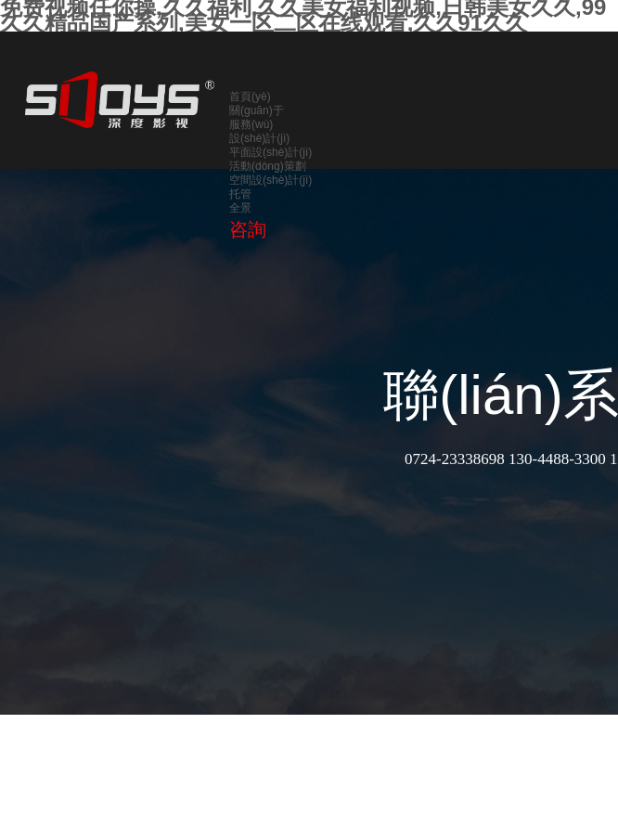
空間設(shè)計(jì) (270, 180)
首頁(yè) (250, 97)
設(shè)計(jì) (259, 138)
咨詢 (248, 229)
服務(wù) (251, 124)
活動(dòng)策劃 (268, 166)
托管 (240, 194)
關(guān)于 (257, 110)
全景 (240, 208)
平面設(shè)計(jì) (270, 152)
